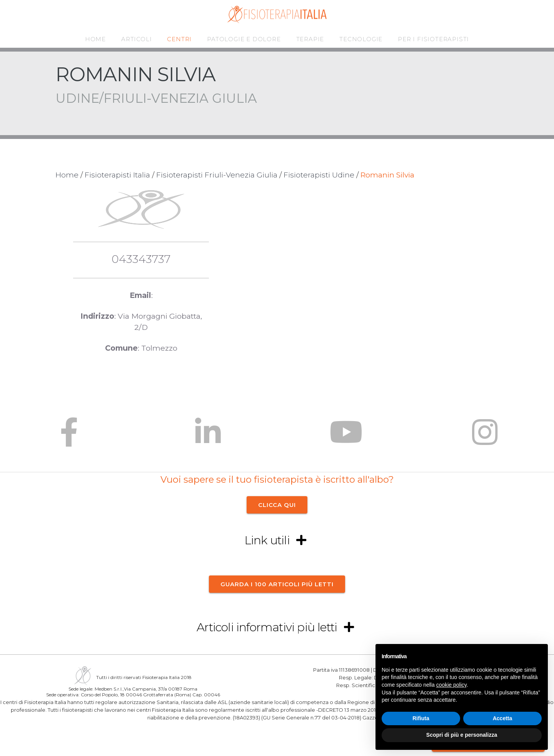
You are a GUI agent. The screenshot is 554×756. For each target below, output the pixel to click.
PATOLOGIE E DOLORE (244, 39)
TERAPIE (310, 39)
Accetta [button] (503, 718)
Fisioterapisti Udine (319, 175)
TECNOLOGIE (361, 39)
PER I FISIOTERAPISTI (433, 39)
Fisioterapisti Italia (117, 175)
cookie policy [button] (451, 685)
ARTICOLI (136, 39)
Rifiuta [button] (421, 718)
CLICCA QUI (277, 505)
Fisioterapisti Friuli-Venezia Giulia (217, 175)
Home (67, 175)
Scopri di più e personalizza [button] (462, 735)
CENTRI (179, 39)
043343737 (141, 259)
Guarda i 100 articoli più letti (277, 584)
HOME (95, 39)
